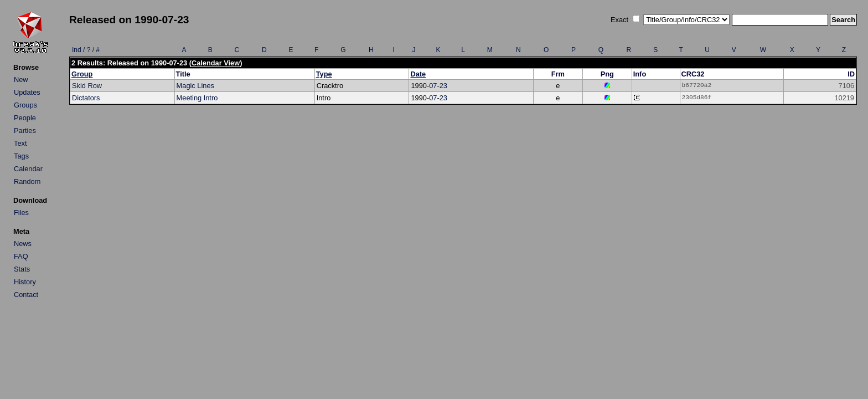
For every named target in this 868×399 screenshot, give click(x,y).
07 (433, 86)
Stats (22, 269)
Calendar (28, 169)
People (25, 118)
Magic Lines (195, 86)
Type (324, 74)
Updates (27, 92)
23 (443, 86)
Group (82, 74)
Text (20, 143)
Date (418, 74)
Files (21, 213)
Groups (25, 105)
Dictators (86, 98)
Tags (21, 156)
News (23, 244)
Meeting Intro (197, 98)
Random (27, 181)
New (21, 80)
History (25, 282)
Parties (25, 131)
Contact (26, 295)
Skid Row (87, 86)
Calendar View (216, 63)
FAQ (21, 256)
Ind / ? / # (86, 50)
